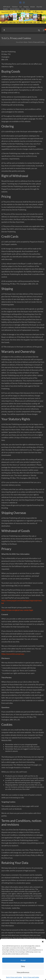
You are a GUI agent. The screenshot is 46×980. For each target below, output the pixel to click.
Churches (39, 7)
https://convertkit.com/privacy (13, 654)
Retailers (6, 9)
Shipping (26, 7)
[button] (43, 942)
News (23, 9)
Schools (33, 7)
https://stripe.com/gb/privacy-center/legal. (17, 610)
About (28, 9)
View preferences (23, 972)
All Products (7, 7)
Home (25, 42)
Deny (23, 966)
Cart (20, 7)
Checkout (15, 7)
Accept (23, 960)
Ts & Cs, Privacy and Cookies (14, 977)
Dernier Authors (15, 9)
